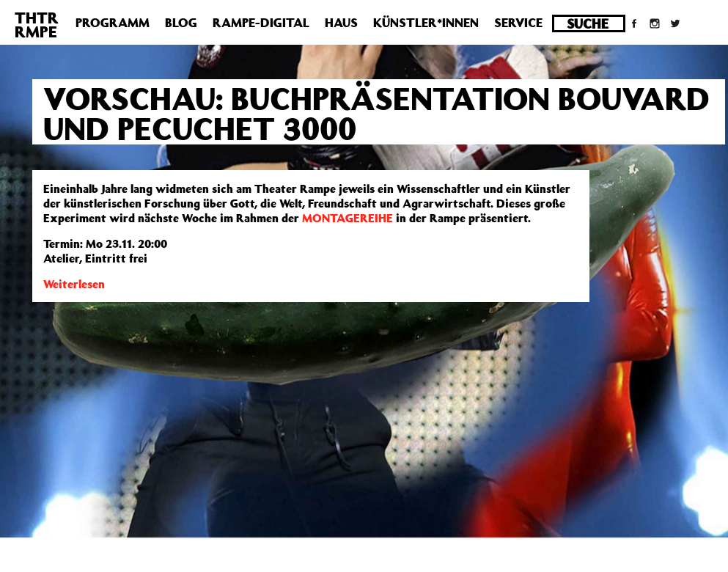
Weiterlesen (74, 284)
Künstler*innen (426, 23)
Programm (113, 23)
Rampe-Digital (261, 23)
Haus (341, 23)
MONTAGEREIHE (348, 218)
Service (518, 23)
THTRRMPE (37, 25)
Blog (181, 23)
